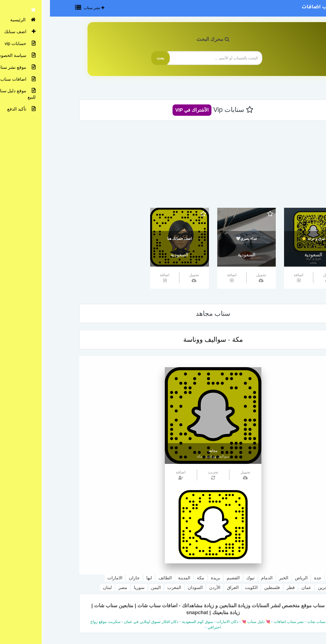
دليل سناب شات (270, 622)
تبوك (200, 578)
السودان (145, 588)
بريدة (165, 578)
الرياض (251, 578)
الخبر (234, 578)
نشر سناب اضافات (275, 7)
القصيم (183, 578)
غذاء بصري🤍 (197, 239)
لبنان (57, 588)
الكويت (201, 588)
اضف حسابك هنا (130, 239)
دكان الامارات (177, 622)
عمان (256, 588)
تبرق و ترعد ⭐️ (263, 239)
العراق (183, 588)
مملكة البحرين (281, 588)
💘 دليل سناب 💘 (206, 622)
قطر (241, 588)
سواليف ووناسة (155, 339)
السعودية (263, 255)
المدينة (134, 578)
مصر (73, 588)
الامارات (65, 578)
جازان (84, 578)
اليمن (106, 588)
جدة (268, 578)
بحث (111, 58)
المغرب (124, 588)
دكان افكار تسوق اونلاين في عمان (101, 622)
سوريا (89, 588)
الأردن (165, 588)
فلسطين (222, 588)
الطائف (115, 578)
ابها (99, 578)
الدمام (217, 578)
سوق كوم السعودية (148, 622)
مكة (188, 339)
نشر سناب (44, 8)
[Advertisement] (163, 166)
